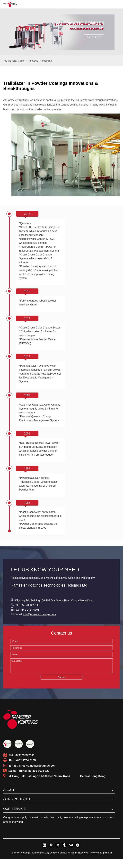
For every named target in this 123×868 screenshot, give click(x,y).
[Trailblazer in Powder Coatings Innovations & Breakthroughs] (66, 155)
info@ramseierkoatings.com (40, 614)
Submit (61, 677)
